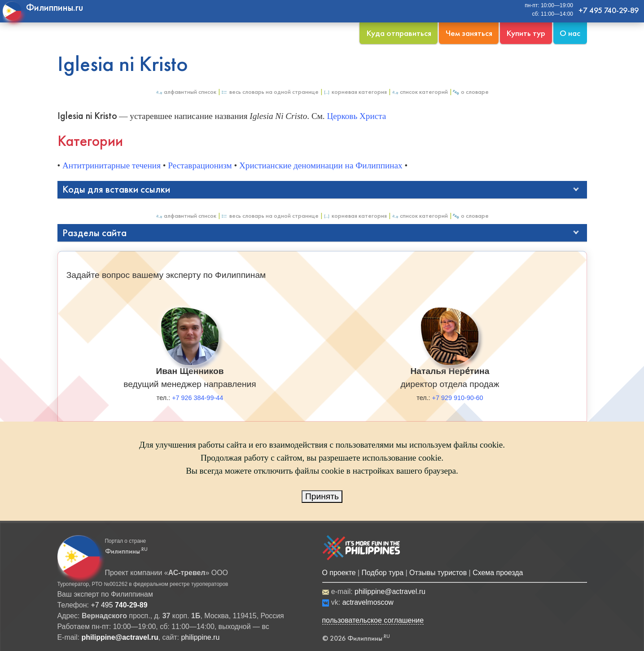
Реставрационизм (200, 165)
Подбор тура (383, 573)
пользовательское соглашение (373, 620)
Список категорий (420, 92)
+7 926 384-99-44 (197, 398)
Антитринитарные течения (112, 165)
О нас (570, 33)
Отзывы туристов (438, 573)
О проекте (339, 573)
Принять (322, 496)
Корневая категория (355, 92)
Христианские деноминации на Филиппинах (321, 165)
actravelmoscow (368, 602)
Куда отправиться (399, 33)
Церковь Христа (356, 116)
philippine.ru (200, 637)
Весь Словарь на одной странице (270, 92)
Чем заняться (469, 33)
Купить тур (526, 33)
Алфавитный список (186, 92)
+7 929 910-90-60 (458, 398)
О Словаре (471, 92)
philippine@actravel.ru (390, 592)
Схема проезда (498, 573)
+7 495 (119, 605)
